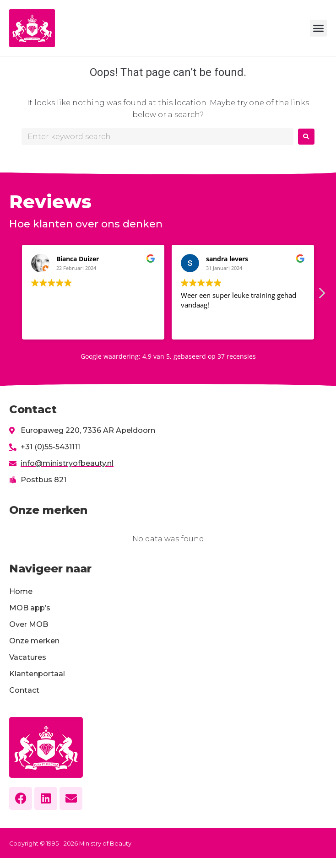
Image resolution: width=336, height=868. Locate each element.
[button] (319, 28)
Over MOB (29, 624)
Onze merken (34, 641)
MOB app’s (30, 608)
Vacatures (28, 657)
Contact (24, 690)
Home (21, 591)
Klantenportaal (37, 674)
